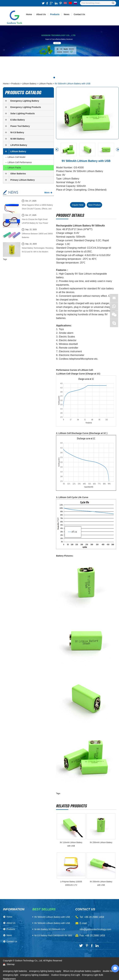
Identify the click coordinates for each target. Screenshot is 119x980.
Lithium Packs (46, 84)
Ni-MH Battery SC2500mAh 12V (50, 929)
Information (14, 909)
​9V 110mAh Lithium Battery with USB (71, 844)
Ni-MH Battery (17, 139)
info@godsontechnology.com (95, 929)
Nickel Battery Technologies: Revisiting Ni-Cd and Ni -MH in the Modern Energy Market (38, 250)
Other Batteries (18, 174)
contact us (85, 909)
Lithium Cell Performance (20, 162)
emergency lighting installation (35, 975)
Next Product (95, 205)
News (67, 14)
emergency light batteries (15, 971)
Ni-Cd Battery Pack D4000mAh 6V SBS (53, 935)
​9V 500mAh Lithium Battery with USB (52, 917)
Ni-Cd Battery (17, 132)
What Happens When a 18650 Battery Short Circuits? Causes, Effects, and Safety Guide (37, 207)
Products (55, 14)
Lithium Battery (29, 84)
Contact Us (79, 14)
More (47, 193)
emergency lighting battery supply (45, 971)
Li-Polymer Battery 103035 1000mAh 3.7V (71, 883)
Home (29, 14)
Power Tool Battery (20, 126)
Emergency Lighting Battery (25, 101)
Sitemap (11, 964)
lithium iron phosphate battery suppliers (82, 971)
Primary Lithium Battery (22, 180)
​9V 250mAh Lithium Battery (101, 842)
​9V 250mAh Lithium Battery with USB (101, 883)
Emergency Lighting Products (26, 107)
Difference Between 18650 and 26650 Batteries (37, 236)
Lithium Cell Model (16, 157)
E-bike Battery (18, 120)
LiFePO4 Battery (19, 145)
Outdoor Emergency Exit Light (66, 975)
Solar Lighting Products (22, 113)
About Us (41, 14)
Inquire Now (78, 205)
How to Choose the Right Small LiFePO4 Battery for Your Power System (35, 222)
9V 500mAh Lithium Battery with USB (72, 84)
